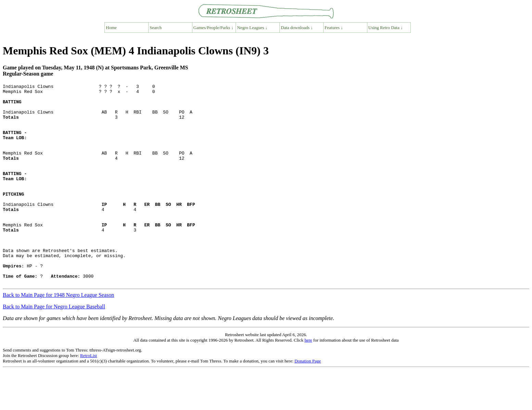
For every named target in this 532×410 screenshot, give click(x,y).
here (308, 380)
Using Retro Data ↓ (386, 28)
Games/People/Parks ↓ (213, 28)
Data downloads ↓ (297, 28)
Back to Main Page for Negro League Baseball (54, 347)
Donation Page (308, 401)
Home (111, 28)
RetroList (88, 395)
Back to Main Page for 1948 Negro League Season (58, 335)
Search (156, 28)
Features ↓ (334, 28)
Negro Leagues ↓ (252, 28)
